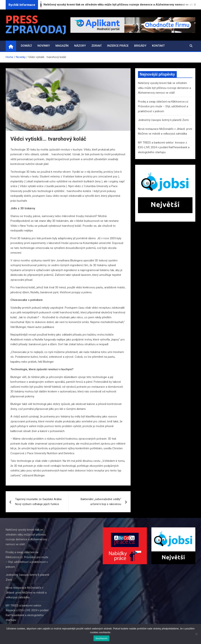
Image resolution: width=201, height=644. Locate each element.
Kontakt (158, 46)
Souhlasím (101, 638)
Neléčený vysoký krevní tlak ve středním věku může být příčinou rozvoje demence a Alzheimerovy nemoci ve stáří (164, 88)
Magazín (62, 46)
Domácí (26, 46)
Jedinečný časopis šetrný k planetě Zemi (163, 120)
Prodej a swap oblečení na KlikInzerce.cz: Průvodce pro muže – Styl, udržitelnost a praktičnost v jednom (163, 106)
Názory (80, 46)
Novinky (44, 46)
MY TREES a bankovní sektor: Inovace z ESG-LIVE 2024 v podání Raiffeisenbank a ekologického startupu (164, 147)
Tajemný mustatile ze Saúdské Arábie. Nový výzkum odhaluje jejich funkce (39, 502)
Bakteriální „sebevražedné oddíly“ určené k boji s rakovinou (101, 502)
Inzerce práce (118, 46)
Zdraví (96, 46)
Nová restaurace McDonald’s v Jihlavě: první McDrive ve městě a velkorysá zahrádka (26, 593)
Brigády (140, 46)
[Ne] (196, 634)
